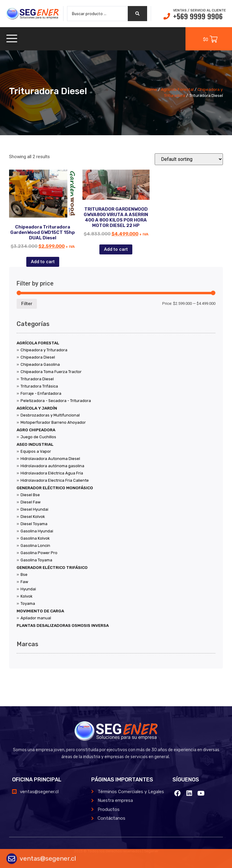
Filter (27, 304)
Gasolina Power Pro (39, 553)
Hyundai (28, 589)
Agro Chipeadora (36, 430)
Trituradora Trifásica (39, 386)
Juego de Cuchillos (38, 437)
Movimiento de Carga (40, 611)
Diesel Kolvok (33, 517)
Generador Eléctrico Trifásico (52, 567)
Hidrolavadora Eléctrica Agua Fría (52, 473)
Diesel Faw (31, 502)
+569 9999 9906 (198, 16)
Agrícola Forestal (177, 89)
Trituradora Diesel (37, 379)
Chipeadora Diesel (38, 357)
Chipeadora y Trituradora (44, 350)
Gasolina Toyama (36, 560)
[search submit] (137, 14)
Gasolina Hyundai (37, 531)
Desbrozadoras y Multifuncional (50, 415)
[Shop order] (189, 159)
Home (151, 89)
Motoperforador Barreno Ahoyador (53, 422)
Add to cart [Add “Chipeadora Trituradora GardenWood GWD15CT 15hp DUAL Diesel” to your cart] (43, 262)
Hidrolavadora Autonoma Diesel (50, 459)
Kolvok (27, 596)
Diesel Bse (30, 495)
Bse (24, 574)
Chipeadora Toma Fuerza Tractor (51, 372)
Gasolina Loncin (35, 546)
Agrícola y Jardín (37, 408)
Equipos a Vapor (36, 451)
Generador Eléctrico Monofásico (55, 488)
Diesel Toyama (34, 524)
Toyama (28, 603)
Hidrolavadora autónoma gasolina (52, 466)
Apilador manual (36, 618)
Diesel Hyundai (34, 509)
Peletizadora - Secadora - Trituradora (56, 401)
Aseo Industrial (35, 444)
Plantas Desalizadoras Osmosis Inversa (63, 625)
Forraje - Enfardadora (41, 393)
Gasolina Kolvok (35, 538)
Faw (24, 582)
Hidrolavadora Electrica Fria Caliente (55, 480)
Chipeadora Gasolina (40, 364)
